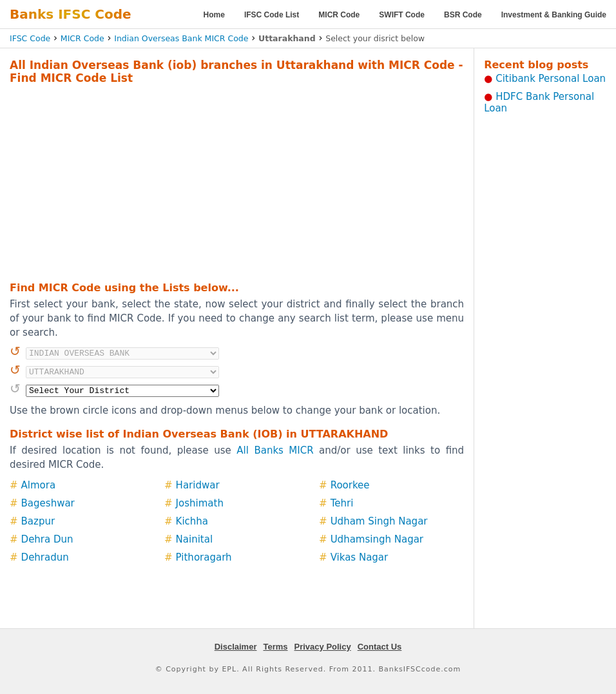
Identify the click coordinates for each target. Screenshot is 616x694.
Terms (275, 647)
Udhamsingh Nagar (377, 539)
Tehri (342, 503)
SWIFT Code (402, 15)
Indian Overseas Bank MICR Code (181, 38)
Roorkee (350, 485)
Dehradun (45, 557)
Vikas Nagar (360, 557)
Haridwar (198, 485)
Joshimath (200, 503)
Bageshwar (48, 503)
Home (214, 15)
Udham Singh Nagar (379, 521)
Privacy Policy (323, 647)
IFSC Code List (272, 15)
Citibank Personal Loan (551, 79)
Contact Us (380, 647)
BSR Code (463, 15)
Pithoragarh (204, 557)
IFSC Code (30, 38)
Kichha (192, 521)
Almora (39, 485)
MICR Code (339, 15)
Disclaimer (236, 647)
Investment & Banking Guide (554, 15)
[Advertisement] (216, 181)
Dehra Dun (47, 539)
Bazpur (38, 521)
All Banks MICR (275, 450)
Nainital (195, 539)
